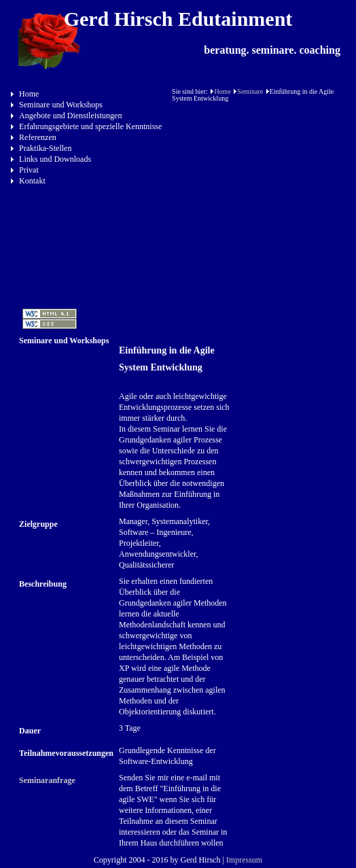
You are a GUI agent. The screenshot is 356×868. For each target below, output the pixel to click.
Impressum (244, 860)
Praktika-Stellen (45, 148)
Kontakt (32, 181)
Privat (29, 170)
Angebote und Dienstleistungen (70, 116)
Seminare (250, 91)
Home (29, 94)
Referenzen (38, 137)
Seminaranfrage (47, 780)
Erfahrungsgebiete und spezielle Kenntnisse (90, 126)
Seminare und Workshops (61, 105)
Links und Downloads (55, 159)
